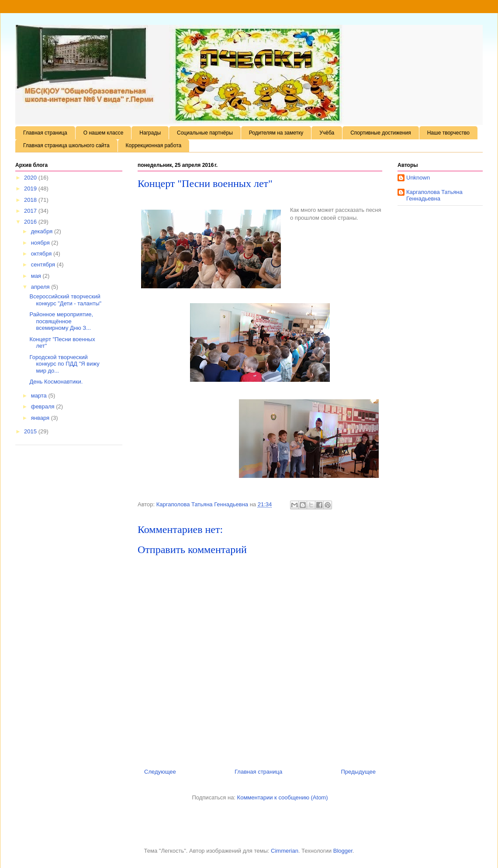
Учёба (327, 133)
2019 (31, 188)
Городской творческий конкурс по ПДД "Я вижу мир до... (64, 364)
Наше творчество (448, 133)
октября (42, 254)
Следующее (160, 772)
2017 (31, 211)
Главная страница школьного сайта (66, 145)
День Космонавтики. (56, 382)
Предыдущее (358, 772)
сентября (44, 265)
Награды (150, 133)
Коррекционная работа (154, 145)
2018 (31, 200)
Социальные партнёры (205, 133)
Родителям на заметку (276, 133)
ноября (41, 243)
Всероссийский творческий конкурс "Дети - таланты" (65, 300)
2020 (31, 178)
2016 (31, 222)
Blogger (343, 851)
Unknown (418, 178)
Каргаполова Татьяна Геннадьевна (434, 195)
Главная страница (45, 133)
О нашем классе (104, 133)
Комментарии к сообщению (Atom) (283, 797)
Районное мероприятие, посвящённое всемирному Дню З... (61, 321)
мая (37, 276)
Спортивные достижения (381, 133)
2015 (31, 431)
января (41, 418)
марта (40, 396)
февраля (44, 406)
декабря (43, 231)
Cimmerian (285, 851)
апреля (41, 287)
